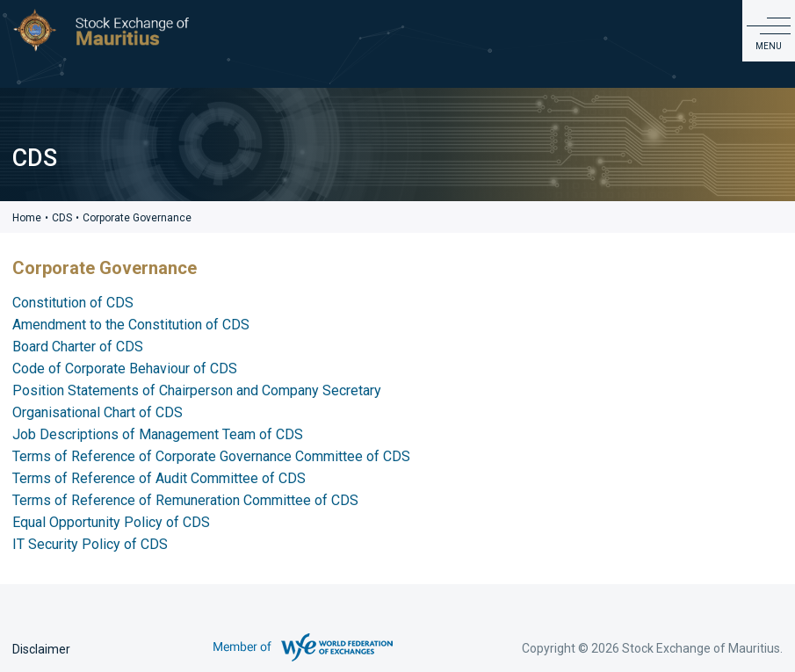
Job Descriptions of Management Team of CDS (158, 434)
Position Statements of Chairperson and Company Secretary (197, 390)
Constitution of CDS (73, 303)
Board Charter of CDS (78, 347)
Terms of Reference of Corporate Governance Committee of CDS (211, 456)
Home (27, 218)
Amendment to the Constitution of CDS (131, 325)
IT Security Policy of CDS (90, 544)
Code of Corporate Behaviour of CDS (125, 369)
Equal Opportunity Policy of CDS (111, 522)
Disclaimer (41, 649)
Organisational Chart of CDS (98, 412)
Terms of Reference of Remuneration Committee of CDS (185, 500)
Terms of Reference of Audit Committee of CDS (159, 478)
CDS (62, 218)
